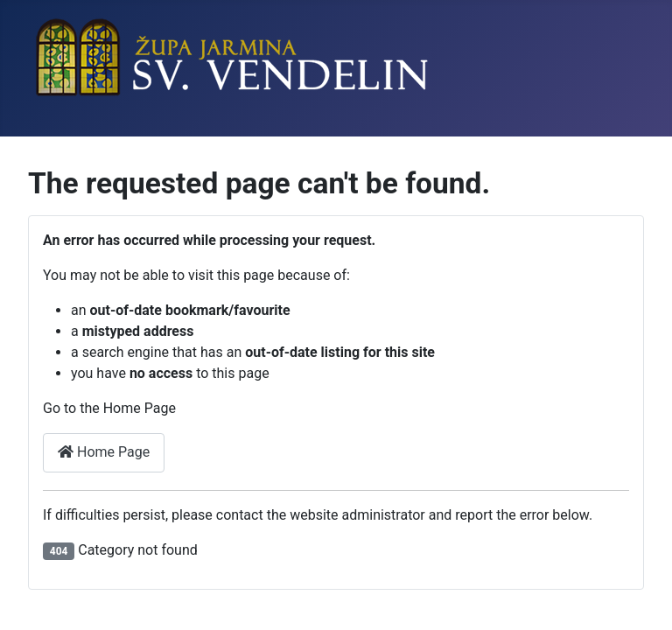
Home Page (104, 452)
